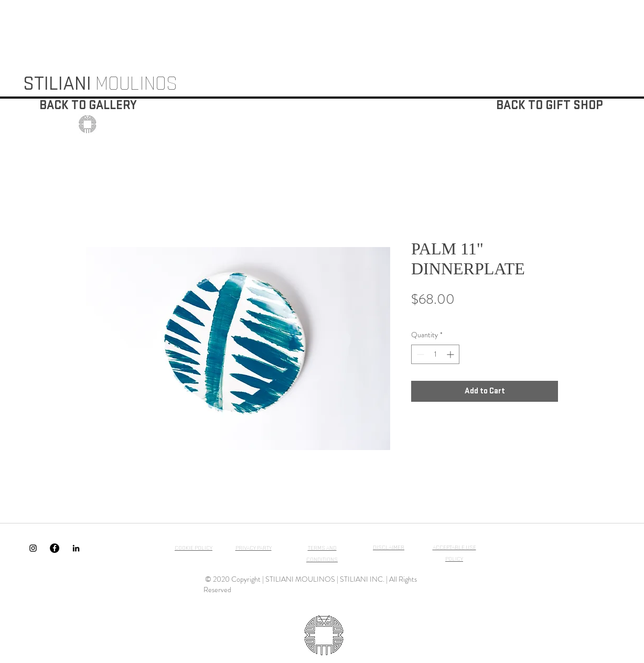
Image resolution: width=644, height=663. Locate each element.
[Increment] (451, 354)
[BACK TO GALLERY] (88, 106)
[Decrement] (419, 354)
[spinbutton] (435, 354)
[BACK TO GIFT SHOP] (549, 106)
